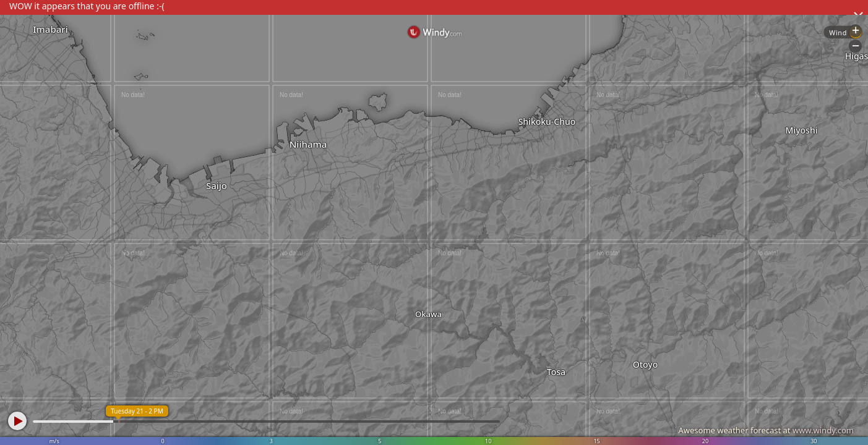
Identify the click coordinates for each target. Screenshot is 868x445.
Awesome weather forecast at (766, 430)
